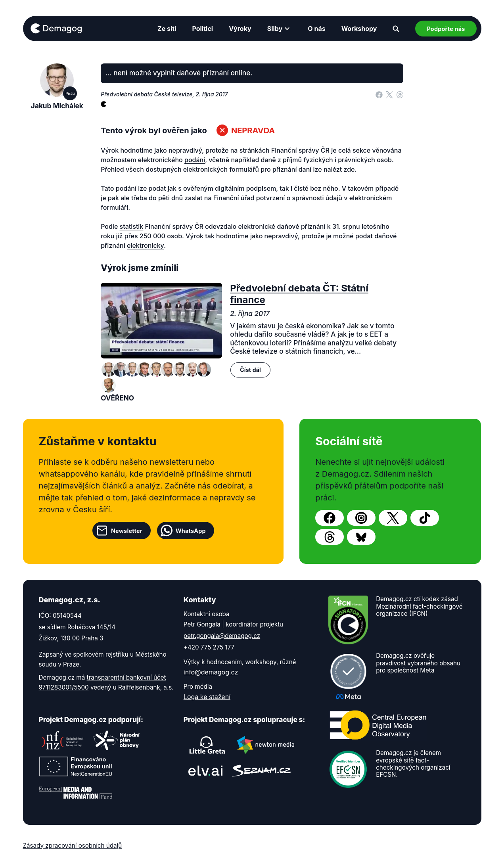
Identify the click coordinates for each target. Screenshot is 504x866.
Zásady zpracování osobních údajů (73, 846)
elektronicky (145, 245)
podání (195, 160)
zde (349, 169)
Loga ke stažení (207, 697)
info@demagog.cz (211, 672)
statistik (132, 226)
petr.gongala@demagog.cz (222, 636)
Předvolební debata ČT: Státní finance (299, 294)
